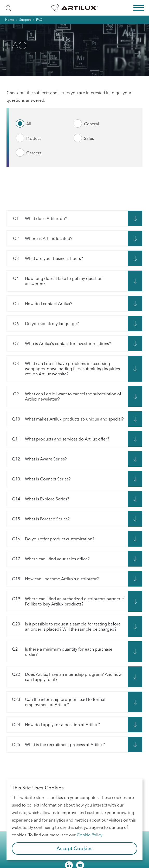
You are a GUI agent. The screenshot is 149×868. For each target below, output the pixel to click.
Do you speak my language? (43, 323)
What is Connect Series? (39, 479)
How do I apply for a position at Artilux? (53, 725)
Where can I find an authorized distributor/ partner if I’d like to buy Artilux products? (65, 601)
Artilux (75, 8)
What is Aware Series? (37, 459)
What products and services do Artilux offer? (58, 439)
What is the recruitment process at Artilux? (56, 745)
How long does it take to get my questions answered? (56, 281)
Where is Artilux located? (40, 238)
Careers (34, 153)
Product (34, 138)
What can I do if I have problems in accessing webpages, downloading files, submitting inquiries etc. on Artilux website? (63, 369)
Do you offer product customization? (51, 539)
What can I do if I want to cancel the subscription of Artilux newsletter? (64, 396)
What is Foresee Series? (38, 519)
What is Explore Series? (38, 499)
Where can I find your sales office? (48, 559)
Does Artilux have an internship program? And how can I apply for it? (64, 677)
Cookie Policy (89, 835)
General (92, 124)
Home (10, 20)
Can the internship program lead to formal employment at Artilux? (56, 702)
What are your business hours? (45, 258)
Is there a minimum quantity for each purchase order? (60, 652)
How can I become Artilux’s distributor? (53, 579)
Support (25, 20)
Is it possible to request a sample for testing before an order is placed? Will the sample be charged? (64, 626)
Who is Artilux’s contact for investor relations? (59, 343)
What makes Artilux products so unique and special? (65, 419)
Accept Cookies (74, 848)
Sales (89, 138)
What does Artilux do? (37, 218)
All (29, 124)
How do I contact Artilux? (40, 304)
